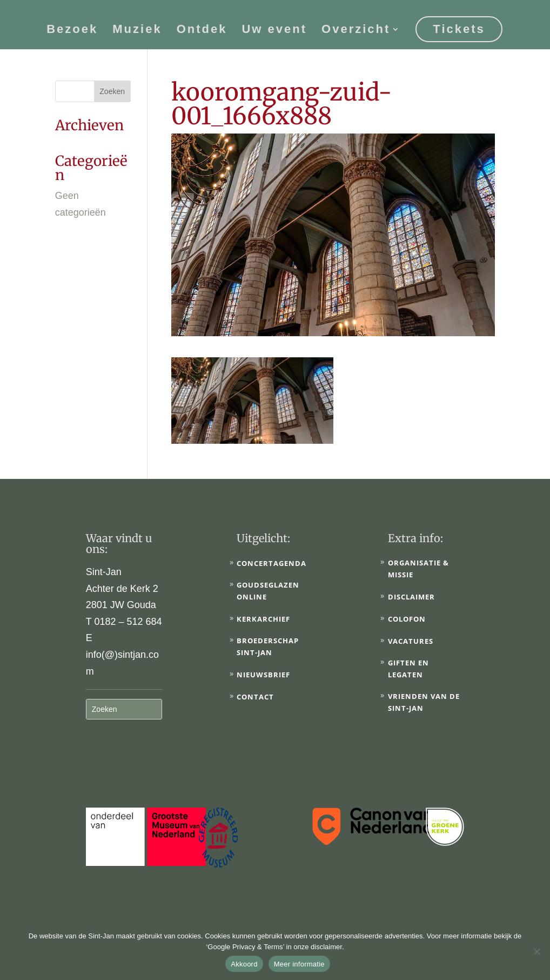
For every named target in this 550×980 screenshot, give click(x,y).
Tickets (459, 28)
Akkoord (244, 964)
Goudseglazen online (268, 591)
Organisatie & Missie (418, 569)
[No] (536, 951)
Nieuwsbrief (263, 675)
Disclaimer (411, 597)
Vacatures (411, 641)
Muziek (137, 29)
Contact (255, 697)
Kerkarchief (263, 619)
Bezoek (72, 29)
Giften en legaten (408, 669)
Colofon (407, 619)
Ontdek (202, 29)
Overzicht (356, 29)
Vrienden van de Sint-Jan (424, 702)
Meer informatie (299, 964)
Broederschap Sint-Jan (268, 646)
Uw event (274, 29)
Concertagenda (271, 563)
